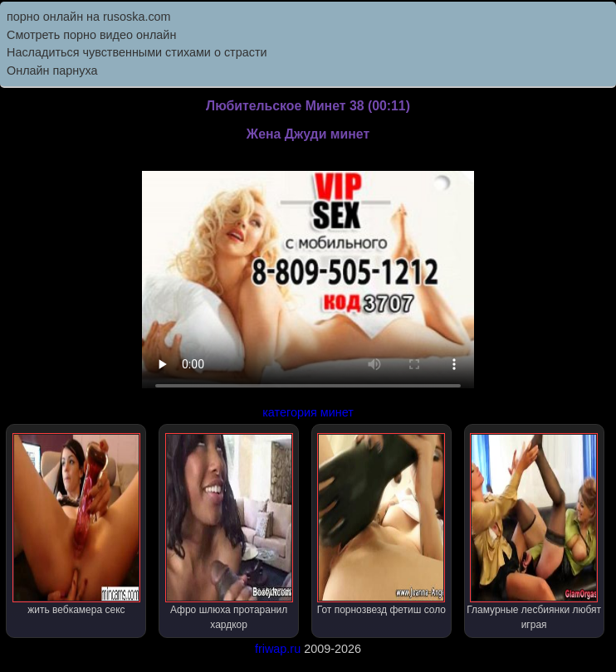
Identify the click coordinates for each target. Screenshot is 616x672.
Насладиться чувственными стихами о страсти (137, 52)
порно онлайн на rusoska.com (89, 17)
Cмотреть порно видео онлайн (91, 35)
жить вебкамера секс (76, 524)
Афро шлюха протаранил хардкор (229, 532)
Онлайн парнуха (52, 71)
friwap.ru (278, 649)
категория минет (308, 412)
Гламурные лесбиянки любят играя (534, 532)
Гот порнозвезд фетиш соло (381, 524)
